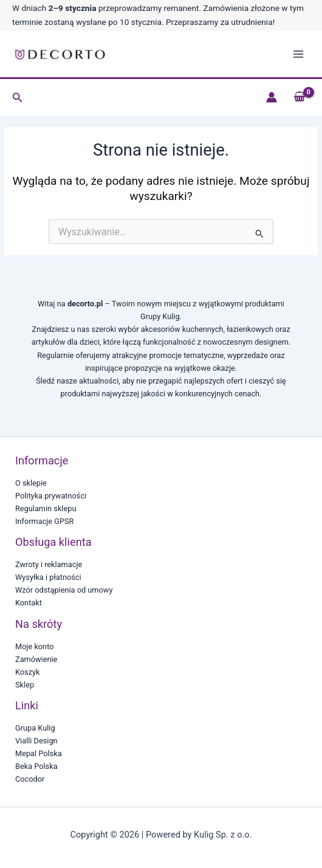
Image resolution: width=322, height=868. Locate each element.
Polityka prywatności (51, 496)
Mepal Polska (39, 753)
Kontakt (29, 603)
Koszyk (28, 672)
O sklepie (31, 483)
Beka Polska (36, 766)
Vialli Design (36, 741)
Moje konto (34, 646)
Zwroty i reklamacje (49, 564)
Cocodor (30, 779)
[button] (18, 98)
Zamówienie (36, 659)
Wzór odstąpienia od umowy (64, 590)
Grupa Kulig (35, 728)
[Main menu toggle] (298, 54)
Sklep (25, 685)
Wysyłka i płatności (48, 577)
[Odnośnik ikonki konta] (272, 97)
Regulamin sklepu (46, 508)
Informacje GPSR (44, 521)
